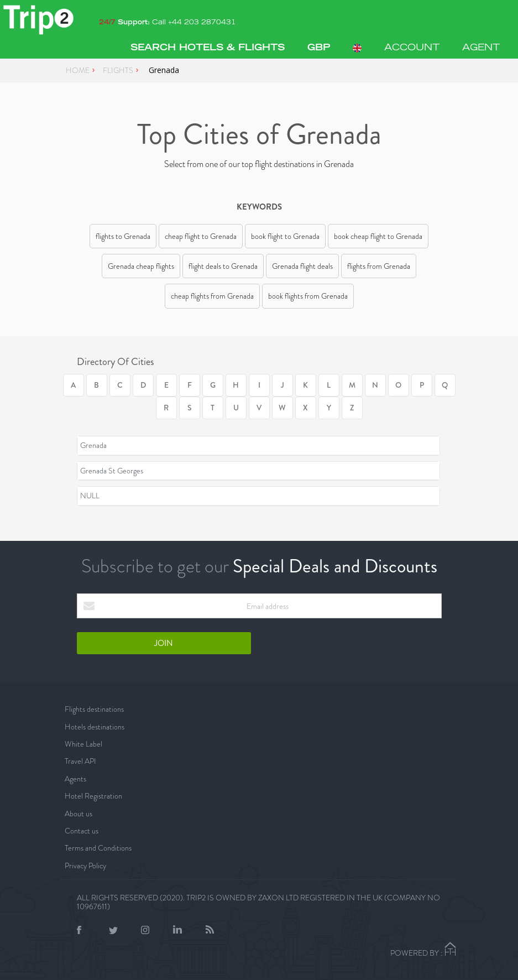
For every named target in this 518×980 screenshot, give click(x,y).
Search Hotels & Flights (208, 48)
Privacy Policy (85, 866)
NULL (90, 496)
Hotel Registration (93, 796)
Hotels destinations (95, 727)
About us (79, 814)
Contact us (82, 831)
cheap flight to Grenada (201, 236)
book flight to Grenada (285, 236)
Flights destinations (94, 709)
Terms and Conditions (98, 848)
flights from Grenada (379, 266)
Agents (75, 779)
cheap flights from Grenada (212, 296)
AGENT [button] (481, 48)
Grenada (93, 445)
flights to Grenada (123, 236)
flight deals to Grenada (223, 266)
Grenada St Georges (112, 471)
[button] (319, 48)
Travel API (80, 761)
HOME (78, 70)
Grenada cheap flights (141, 266)
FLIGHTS (118, 70)
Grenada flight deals (302, 266)
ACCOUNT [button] (412, 48)
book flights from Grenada (308, 296)
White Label (83, 744)
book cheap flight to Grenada (378, 236)
